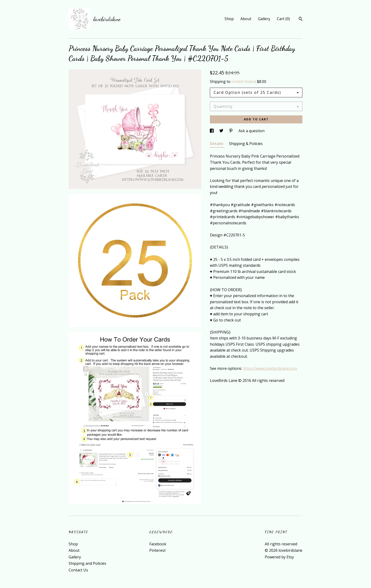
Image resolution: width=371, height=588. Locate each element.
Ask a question (252, 131)
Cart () (283, 19)
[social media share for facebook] (212, 131)
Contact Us (78, 570)
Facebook (158, 544)
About (246, 19)
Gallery (264, 19)
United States (243, 81)
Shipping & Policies (246, 144)
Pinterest (157, 550)
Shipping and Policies (87, 563)
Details (217, 144)
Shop (229, 19)
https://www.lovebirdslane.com (270, 368)
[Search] (301, 19)
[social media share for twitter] (222, 131)
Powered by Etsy (279, 557)
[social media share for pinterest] (231, 131)
